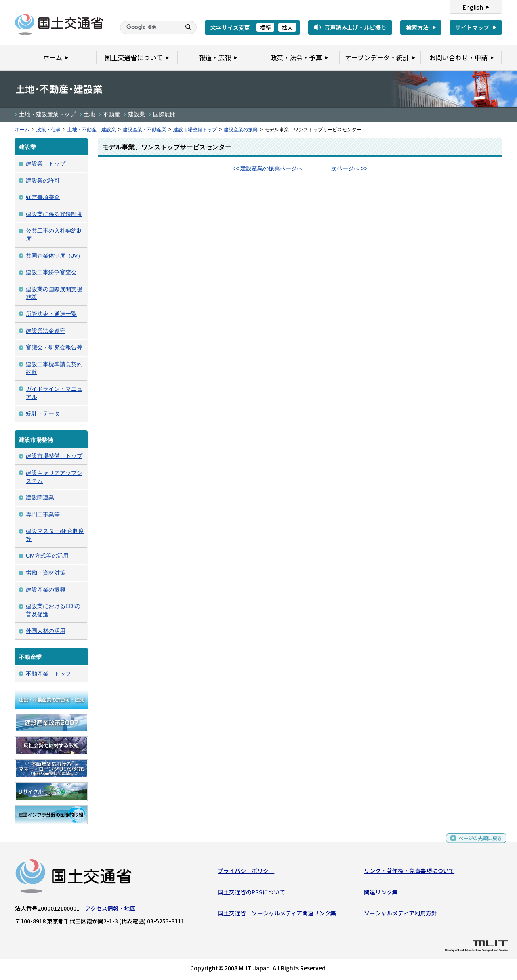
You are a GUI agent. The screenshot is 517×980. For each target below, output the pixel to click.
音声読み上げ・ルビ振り (355, 27)
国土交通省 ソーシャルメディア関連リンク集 (277, 915)
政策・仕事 (48, 130)
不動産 (111, 114)
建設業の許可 (43, 180)
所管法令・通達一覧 (51, 314)
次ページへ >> (349, 168)
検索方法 (417, 27)
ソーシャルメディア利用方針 (400, 915)
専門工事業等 (43, 514)
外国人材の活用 (46, 631)
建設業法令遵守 (46, 331)
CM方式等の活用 (47, 556)
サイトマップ (472, 27)
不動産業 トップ (48, 674)
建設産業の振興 (241, 130)
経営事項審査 (43, 197)
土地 (89, 114)
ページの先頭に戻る (477, 844)
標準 (265, 27)
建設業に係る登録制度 (54, 214)
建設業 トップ (46, 164)
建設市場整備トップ (195, 130)
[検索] (149, 27)
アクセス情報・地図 (110, 910)
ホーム (22, 130)
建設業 (137, 114)
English (473, 7)
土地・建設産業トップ (47, 114)
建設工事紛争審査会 (51, 272)
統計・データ (43, 413)
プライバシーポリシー (246, 873)
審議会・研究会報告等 (54, 347)
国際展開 (164, 114)
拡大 (287, 27)
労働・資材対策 (46, 573)
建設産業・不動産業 (145, 130)
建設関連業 (40, 497)
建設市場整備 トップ (54, 456)
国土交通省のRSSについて (251, 894)
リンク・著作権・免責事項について (409, 873)
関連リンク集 (381, 894)
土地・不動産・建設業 (92, 130)
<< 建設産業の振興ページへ (267, 168)
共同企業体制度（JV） (55, 256)
